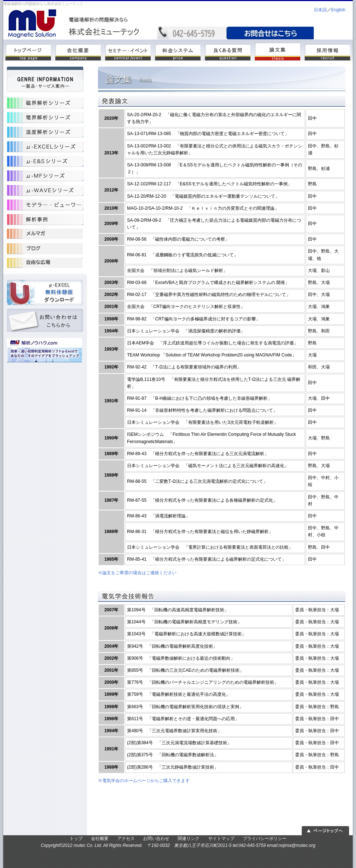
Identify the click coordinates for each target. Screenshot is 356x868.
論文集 (278, 51)
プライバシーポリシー (265, 839)
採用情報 (327, 51)
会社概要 (78, 51)
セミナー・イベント (128, 51)
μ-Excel (45, 147)
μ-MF (45, 176)
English (338, 10)
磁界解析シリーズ (45, 103)
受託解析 (45, 234)
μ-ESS (45, 161)
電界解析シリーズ (45, 118)
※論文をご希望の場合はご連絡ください (137, 573)
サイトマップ (221, 839)
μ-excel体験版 (45, 292)
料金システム (178, 51)
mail (270, 33)
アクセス (126, 839)
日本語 (320, 10)
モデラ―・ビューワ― (45, 205)
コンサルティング (45, 263)
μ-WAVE (45, 190)
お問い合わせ (45, 321)
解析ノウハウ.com (45, 351)
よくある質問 (228, 51)
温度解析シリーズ (45, 132)
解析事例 (45, 220)
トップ (28, 51)
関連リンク (189, 839)
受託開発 (45, 249)
